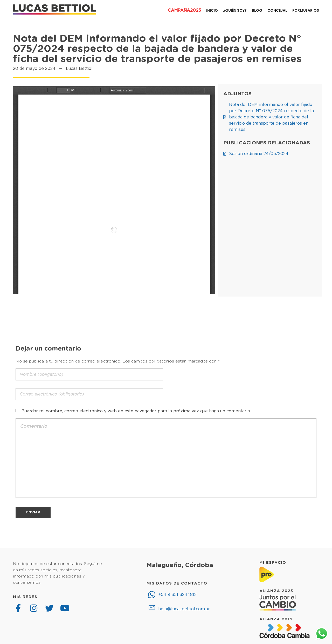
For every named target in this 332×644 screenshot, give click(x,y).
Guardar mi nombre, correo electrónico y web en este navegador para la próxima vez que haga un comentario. (136, 411)
